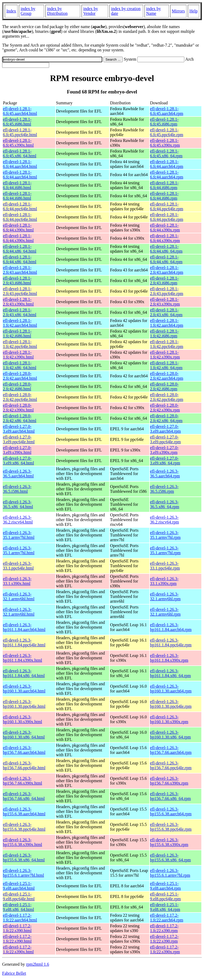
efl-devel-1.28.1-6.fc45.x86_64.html (20, 153)
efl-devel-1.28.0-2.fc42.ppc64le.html (20, 397)
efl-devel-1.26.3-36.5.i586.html (17, 489)
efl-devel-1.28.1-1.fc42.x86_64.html (20, 365)
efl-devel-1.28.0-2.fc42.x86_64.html (20, 418)
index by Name (154, 11)
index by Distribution (57, 11)
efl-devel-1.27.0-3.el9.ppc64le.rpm (165, 439)
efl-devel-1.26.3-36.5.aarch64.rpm (165, 474)
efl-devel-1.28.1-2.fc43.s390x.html (18, 302)
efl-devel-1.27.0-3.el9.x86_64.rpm (165, 461)
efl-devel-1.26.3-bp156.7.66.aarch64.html (24, 750)
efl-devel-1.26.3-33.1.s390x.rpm (164, 581)
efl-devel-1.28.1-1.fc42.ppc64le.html (20, 344)
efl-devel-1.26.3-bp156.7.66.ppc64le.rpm (171, 765)
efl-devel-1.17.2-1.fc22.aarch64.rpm (167, 918)
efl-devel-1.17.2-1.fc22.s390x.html (18, 949)
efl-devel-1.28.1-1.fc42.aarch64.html (20, 323)
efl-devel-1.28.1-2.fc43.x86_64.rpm (166, 312)
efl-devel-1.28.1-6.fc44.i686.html (17, 185)
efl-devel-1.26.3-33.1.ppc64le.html (18, 566)
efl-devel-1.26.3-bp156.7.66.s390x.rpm (169, 781)
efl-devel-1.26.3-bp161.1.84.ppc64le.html (24, 643)
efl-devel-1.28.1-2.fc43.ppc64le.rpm (167, 291)
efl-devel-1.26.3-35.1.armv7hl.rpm (165, 535)
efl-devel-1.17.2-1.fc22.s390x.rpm (165, 949)
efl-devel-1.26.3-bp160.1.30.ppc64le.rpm (171, 704)
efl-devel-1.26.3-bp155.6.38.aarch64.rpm (171, 811)
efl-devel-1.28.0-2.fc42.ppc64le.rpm (167, 397)
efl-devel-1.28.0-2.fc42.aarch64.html (20, 376)
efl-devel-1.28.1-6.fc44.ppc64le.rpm (167, 206)
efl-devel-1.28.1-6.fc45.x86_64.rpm (166, 153)
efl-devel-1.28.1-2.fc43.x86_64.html (20, 312)
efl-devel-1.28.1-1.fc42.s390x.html (18, 355)
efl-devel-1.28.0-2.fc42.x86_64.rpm (166, 418)
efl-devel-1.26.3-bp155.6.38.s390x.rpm (169, 842)
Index (11, 11)
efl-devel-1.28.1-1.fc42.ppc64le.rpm (167, 344)
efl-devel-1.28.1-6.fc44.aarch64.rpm (167, 164)
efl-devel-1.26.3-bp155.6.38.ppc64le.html (24, 827)
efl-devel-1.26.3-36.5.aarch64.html (18, 474)
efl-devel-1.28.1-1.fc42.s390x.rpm (165, 355)
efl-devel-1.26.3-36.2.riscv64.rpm (165, 520)
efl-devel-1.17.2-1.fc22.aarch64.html (20, 918)
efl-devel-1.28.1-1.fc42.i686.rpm (164, 334)
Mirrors (178, 11)
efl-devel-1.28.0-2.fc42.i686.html (17, 386)
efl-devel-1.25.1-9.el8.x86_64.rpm (165, 907)
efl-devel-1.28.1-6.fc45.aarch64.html (20, 111)
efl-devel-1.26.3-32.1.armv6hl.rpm (165, 596)
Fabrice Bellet (14, 973)
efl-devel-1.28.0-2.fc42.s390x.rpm (165, 408)
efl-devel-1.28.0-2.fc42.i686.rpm (164, 386)
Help (194, 11)
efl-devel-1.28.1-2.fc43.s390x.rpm (165, 302)
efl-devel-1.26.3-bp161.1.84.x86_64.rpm (171, 673)
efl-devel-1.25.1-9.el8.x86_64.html (18, 907)
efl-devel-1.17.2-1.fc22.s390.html (17, 928)
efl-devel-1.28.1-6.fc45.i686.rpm (164, 122)
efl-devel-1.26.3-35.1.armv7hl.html (19, 535)
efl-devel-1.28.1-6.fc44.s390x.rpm (165, 228)
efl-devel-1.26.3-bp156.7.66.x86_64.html (24, 796)
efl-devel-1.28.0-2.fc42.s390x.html (18, 408)
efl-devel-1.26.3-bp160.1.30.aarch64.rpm (171, 689)
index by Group (28, 11)
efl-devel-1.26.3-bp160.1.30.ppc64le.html (24, 704)
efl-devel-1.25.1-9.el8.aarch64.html (19, 886)
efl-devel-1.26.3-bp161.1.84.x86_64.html (24, 673)
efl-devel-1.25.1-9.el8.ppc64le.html (19, 896)
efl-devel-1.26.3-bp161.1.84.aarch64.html (24, 627)
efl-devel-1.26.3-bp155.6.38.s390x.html (23, 842)
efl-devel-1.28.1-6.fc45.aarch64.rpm (167, 111)
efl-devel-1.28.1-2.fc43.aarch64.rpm (167, 270)
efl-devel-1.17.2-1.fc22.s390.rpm (164, 928)
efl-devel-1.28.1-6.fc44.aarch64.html (20, 164)
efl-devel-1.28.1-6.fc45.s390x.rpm (165, 143)
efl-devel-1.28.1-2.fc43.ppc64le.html (20, 291)
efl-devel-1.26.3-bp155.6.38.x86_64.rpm (171, 858)
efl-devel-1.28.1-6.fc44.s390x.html (18, 228)
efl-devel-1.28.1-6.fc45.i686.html (17, 122)
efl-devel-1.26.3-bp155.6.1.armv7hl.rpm (170, 873)
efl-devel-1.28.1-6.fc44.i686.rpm (164, 185)
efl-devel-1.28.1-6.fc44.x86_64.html (20, 249)
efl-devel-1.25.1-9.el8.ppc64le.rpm (165, 896)
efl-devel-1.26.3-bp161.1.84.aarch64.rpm (171, 627)
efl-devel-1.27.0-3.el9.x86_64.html (18, 461)
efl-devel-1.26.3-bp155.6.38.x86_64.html (24, 858)
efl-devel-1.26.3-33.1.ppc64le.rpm (165, 566)
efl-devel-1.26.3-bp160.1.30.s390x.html (23, 719)
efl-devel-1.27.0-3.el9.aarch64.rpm (165, 429)
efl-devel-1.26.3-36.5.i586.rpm (164, 489)
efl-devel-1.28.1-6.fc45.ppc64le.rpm (167, 132)
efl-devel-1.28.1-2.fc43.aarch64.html (20, 270)
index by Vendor (91, 11)
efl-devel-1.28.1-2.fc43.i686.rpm (164, 281)
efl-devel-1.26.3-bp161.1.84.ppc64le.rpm (171, 643)
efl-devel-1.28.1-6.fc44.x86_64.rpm (166, 249)
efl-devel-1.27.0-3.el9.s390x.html (17, 450)
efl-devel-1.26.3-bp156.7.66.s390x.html (23, 781)
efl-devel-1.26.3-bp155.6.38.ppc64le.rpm (171, 827)
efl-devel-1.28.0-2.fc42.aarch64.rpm (167, 376)
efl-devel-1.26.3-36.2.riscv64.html (18, 520)
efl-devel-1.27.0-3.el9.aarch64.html (19, 429)
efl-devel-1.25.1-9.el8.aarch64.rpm (165, 886)
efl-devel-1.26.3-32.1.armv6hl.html (19, 596)
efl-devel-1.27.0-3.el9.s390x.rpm (164, 450)
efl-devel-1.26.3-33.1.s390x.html (17, 581)
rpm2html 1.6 (38, 964)
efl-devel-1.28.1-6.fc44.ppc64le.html (20, 206)
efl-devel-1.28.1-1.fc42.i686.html (17, 334)
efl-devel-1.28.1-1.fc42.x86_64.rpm (166, 365)
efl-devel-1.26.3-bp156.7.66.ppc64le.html (24, 765)
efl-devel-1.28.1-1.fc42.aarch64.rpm (167, 323)
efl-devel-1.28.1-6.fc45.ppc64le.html (20, 132)
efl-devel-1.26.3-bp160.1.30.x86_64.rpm (171, 735)
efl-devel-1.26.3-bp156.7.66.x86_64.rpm (171, 796)
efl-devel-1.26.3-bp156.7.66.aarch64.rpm (171, 750)
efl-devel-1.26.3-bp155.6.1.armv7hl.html (24, 873)
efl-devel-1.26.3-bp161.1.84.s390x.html (23, 658)
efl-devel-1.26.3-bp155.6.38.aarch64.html (24, 811)
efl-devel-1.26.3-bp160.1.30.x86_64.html (24, 735)
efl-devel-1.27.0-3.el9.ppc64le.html (19, 439)
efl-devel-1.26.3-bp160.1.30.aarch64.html (24, 689)
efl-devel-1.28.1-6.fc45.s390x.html (18, 143)
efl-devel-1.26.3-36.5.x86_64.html (18, 504)
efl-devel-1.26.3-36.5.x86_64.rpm (165, 504)
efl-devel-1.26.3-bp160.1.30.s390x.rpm (169, 719)
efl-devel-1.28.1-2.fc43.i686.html (17, 281)
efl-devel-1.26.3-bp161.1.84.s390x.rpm (169, 658)
